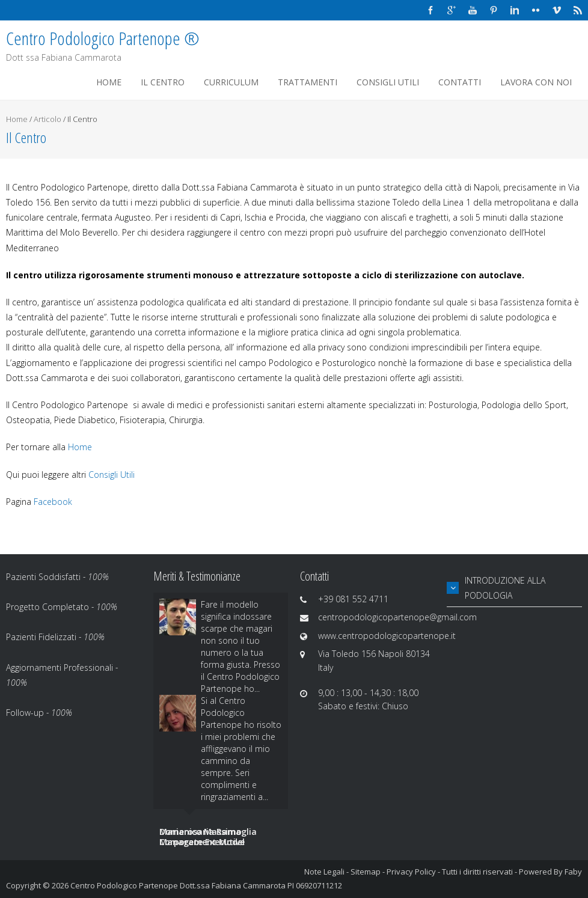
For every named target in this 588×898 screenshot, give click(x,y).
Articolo (47, 119)
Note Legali (324, 872)
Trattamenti (308, 82)
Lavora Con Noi (536, 82)
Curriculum (231, 82)
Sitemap (366, 872)
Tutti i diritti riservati (477, 872)
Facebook (53, 502)
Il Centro (163, 82)
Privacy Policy (411, 872)
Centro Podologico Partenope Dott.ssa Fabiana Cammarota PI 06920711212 (206, 885)
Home (109, 82)
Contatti (460, 82)
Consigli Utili (388, 82)
